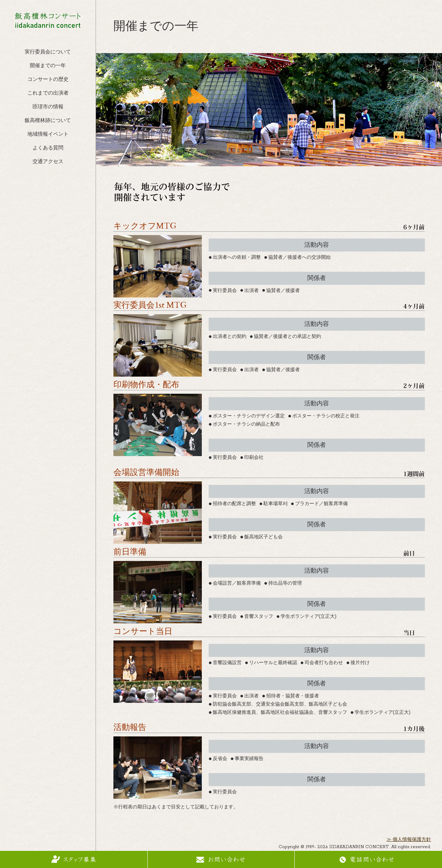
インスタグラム (48, 198)
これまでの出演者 (48, 93)
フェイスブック (48, 179)
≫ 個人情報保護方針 (409, 840)
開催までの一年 (48, 66)
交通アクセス (48, 162)
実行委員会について (48, 52)
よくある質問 (48, 148)
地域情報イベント (48, 135)
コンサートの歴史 (48, 80)
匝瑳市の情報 (48, 107)
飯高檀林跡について (48, 121)
